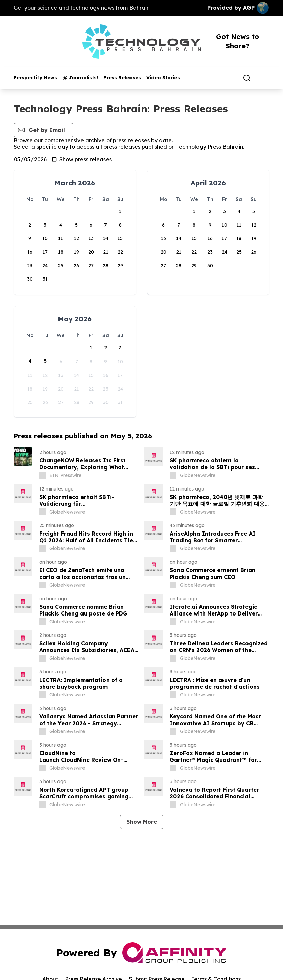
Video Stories (163, 78)
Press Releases (122, 78)
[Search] (247, 78)
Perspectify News (35, 78)
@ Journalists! (80, 78)
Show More (142, 822)
